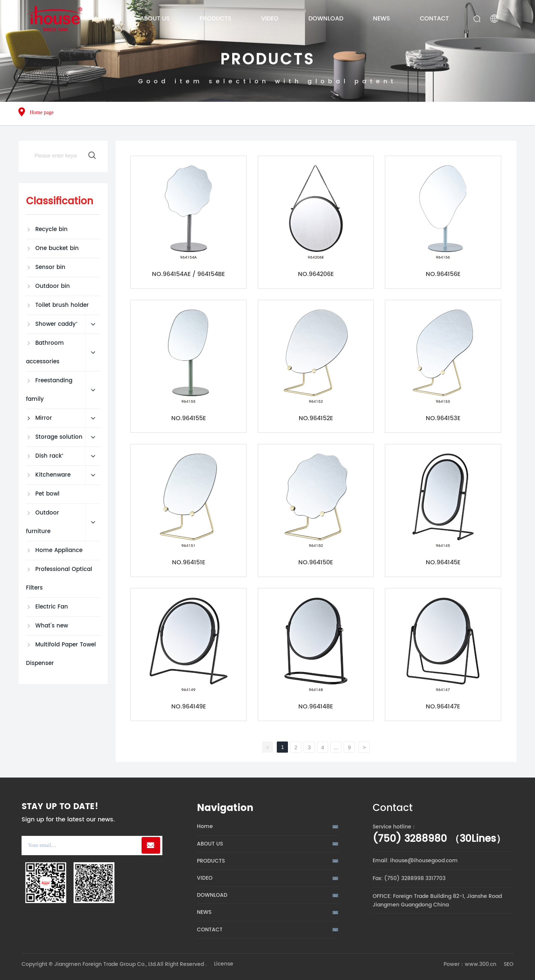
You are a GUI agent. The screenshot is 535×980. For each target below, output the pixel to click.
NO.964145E (443, 562)
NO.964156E (443, 274)
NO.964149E (189, 707)
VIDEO (205, 878)
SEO (509, 964)
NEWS (204, 912)
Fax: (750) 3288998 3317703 (409, 878)
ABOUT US (210, 844)
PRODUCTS (267, 74)
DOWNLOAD (212, 895)
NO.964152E (316, 418)
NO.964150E (316, 562)
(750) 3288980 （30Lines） (439, 839)
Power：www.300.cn (470, 964)
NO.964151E (189, 562)
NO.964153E (443, 418)
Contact (393, 808)
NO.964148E (316, 707)
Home (205, 826)
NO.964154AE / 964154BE (188, 274)
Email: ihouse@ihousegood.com (415, 861)
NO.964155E (189, 418)
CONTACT (210, 930)
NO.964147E (443, 707)
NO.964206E (316, 274)
